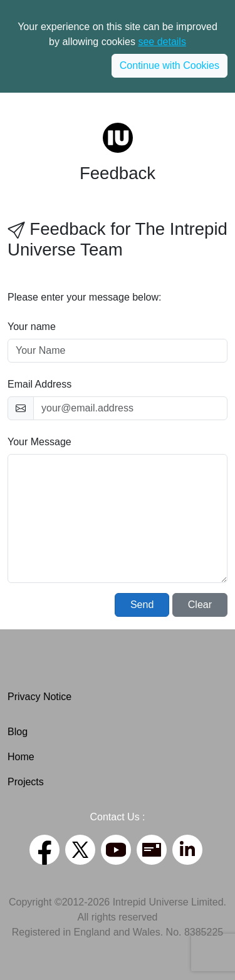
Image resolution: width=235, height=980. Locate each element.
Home (21, 757)
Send (142, 605)
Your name (32, 327)
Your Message (39, 442)
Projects (26, 782)
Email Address (39, 384)
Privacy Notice (39, 697)
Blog (18, 732)
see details (162, 42)
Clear (200, 605)
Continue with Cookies (170, 65)
